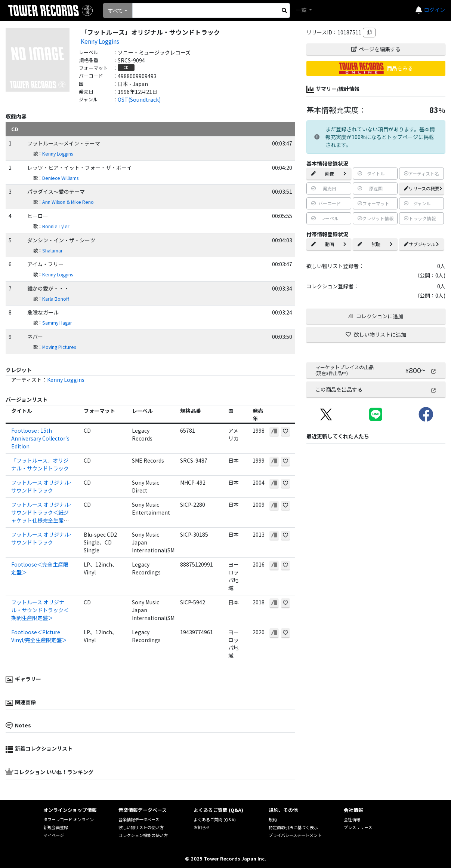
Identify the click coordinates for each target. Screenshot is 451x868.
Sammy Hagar (57, 323)
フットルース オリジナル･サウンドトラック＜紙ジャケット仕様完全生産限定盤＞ (42, 516)
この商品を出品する (376, 389)
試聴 (375, 244)
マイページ (54, 835)
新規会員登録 (56, 827)
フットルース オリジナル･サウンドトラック (42, 486)
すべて (115, 10)
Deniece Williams (60, 178)
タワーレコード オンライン (69, 819)
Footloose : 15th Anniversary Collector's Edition (40, 438)
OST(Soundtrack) (139, 99)
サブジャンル (421, 244)
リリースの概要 (423, 188)
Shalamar (52, 251)
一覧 (302, 10)
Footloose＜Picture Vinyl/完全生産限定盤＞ (39, 636)
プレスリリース (358, 827)
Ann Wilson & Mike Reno (68, 202)
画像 (329, 173)
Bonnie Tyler (56, 226)
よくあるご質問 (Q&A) (215, 819)
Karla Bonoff (56, 299)
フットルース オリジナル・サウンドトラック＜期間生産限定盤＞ (40, 610)
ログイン (435, 10)
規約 (273, 819)
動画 (329, 244)
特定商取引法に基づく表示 (293, 827)
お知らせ (202, 827)
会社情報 (352, 819)
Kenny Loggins (100, 41)
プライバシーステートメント (295, 835)
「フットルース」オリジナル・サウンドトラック (40, 464)
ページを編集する (376, 49)
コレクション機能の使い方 (143, 835)
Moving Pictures (59, 347)
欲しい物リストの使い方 (141, 827)
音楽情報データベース (139, 819)
